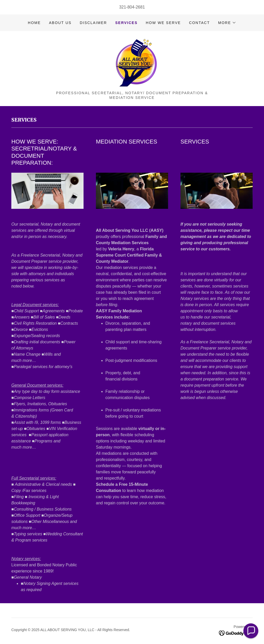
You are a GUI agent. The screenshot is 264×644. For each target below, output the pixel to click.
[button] (227, 23)
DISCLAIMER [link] (93, 23)
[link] (132, 63)
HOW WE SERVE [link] (163, 23)
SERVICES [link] (126, 23)
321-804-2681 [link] (132, 7)
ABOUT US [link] (60, 23)
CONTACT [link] (199, 23)
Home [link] (34, 23)
